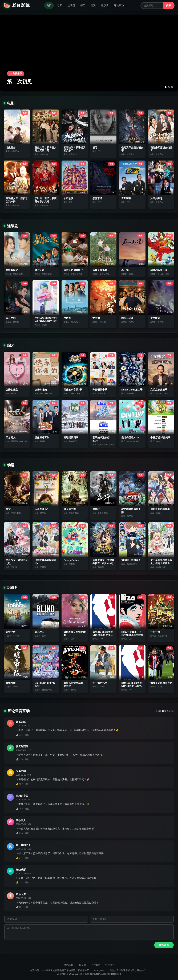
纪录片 (105, 5)
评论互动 (119, 5)
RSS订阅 (82, 965)
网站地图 (68, 965)
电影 (59, 5)
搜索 (169, 5)
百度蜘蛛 (96, 965)
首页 (49, 5)
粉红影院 (17, 5)
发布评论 (164, 945)
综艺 (83, 5)
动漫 (93, 5)
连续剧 (71, 5)
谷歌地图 (110, 965)
